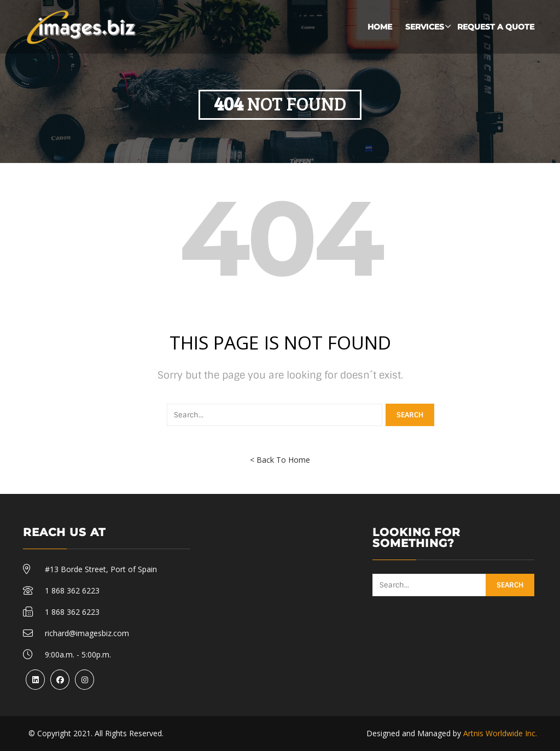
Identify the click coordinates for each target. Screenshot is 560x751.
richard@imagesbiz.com (87, 633)
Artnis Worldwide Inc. (500, 733)
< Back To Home (280, 460)
